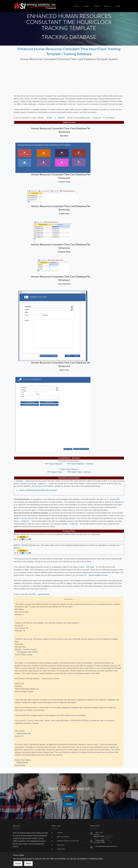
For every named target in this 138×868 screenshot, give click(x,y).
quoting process (44, 594)
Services (77, 6)
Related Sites (61, 849)
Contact (117, 6)
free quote (90, 567)
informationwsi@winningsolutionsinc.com (107, 846)
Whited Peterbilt (22, 763)
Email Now (69, 796)
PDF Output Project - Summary (79, 472)
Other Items (107, 6)
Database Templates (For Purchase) (68, 841)
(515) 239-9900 (100, 840)
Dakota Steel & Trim (24, 734)
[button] (53, 452)
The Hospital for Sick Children (27, 652)
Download (19, 481)
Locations (60, 833)
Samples (86, 6)
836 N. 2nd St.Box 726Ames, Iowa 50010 (99, 834)
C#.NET (49, 118)
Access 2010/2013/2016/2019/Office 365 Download (38, 490)
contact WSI (115, 499)
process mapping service (98, 575)
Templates (96, 6)
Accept (18, 863)
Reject (28, 863)
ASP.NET (61, 118)
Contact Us (42, 484)
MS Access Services (63, 837)
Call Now (69, 804)
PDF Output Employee (54, 464)
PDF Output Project (55, 472)
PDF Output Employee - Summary (80, 464)
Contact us (97, 118)
